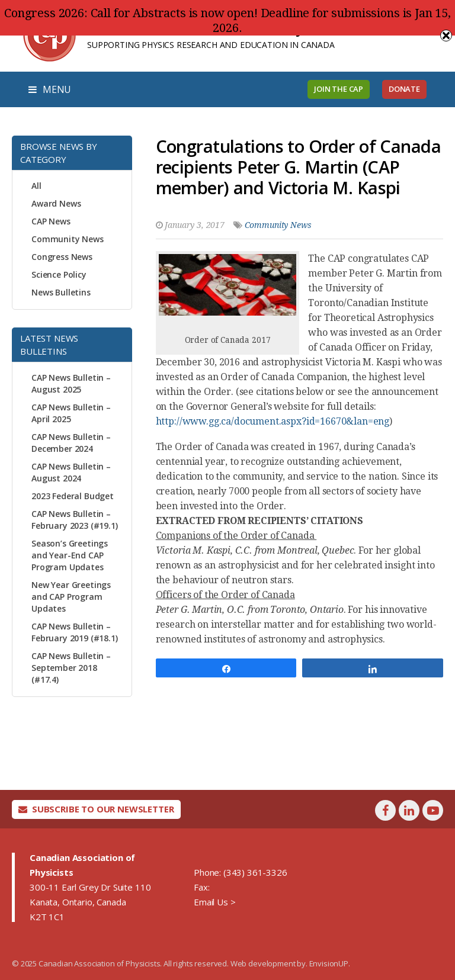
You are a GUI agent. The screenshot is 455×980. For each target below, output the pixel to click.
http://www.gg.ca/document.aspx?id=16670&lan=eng (273, 421)
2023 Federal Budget (73, 496)
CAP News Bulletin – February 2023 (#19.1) (75, 520)
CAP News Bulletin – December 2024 (71, 443)
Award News (56, 203)
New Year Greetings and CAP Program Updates (71, 597)
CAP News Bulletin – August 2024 (71, 472)
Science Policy (59, 274)
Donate (404, 89)
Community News (68, 239)
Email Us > (214, 902)
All (36, 186)
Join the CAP (339, 89)
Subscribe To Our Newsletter (96, 809)
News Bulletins (61, 292)
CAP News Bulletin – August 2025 (71, 383)
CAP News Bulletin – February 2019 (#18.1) (75, 632)
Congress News (62, 257)
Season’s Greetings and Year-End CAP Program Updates (70, 555)
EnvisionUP (329, 963)
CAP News (51, 221)
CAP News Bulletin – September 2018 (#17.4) (71, 668)
